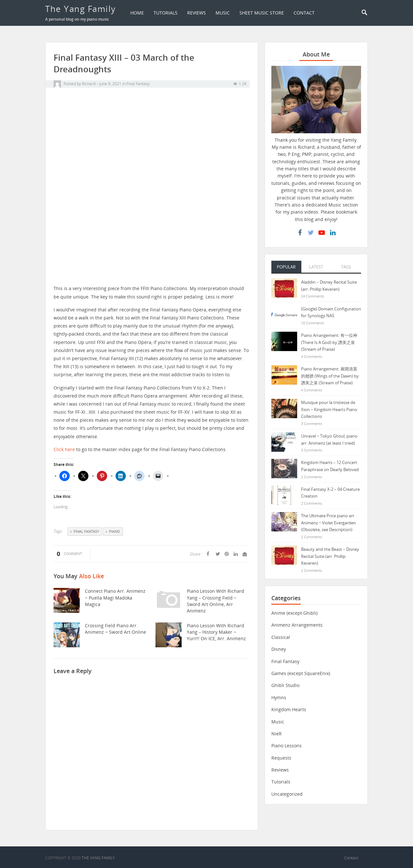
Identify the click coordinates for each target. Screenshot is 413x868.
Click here (64, 449)
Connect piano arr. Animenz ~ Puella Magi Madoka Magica (115, 598)
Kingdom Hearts (289, 710)
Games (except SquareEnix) (301, 674)
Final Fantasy (138, 84)
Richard (89, 84)
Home (137, 13)
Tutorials (166, 13)
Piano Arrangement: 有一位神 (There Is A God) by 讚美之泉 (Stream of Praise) (329, 343)
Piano (115, 531)
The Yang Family (81, 9)
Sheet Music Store (262, 13)
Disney (279, 649)
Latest (316, 267)
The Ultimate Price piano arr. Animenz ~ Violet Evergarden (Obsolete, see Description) (328, 523)
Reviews (196, 13)
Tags (346, 267)
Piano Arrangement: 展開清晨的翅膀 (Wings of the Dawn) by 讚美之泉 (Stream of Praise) (330, 376)
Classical (281, 637)
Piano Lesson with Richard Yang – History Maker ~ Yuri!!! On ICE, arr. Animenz (218, 632)
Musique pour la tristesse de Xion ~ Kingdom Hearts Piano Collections (329, 410)
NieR (277, 734)
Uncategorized (287, 794)
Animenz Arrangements (297, 625)
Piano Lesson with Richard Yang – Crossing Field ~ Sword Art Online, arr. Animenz (215, 601)
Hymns (279, 698)
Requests (281, 758)
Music (223, 13)
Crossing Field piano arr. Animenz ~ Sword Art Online (115, 629)
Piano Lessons (287, 746)
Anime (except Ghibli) (294, 613)
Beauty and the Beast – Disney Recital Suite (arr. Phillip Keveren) (330, 556)
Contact (304, 13)
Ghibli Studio (285, 686)
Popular (286, 267)
